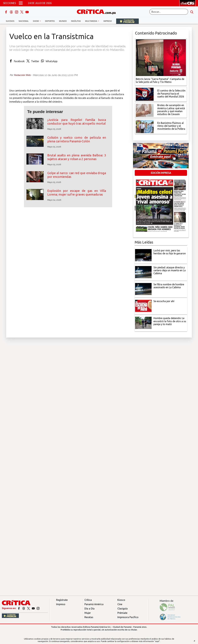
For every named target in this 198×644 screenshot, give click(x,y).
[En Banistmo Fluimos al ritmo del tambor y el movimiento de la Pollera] (145, 126)
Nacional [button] (24, 21)
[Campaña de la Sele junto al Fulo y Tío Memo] (161, 57)
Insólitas (76, 21)
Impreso (108, 21)
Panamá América (94, 604)
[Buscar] (169, 12)
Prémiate (122, 613)
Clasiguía (123, 609)
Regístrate (62, 600)
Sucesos (10, 21)
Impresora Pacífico (128, 617)
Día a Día (89, 609)
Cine (120, 604)
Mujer (88, 613)
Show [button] (36, 21)
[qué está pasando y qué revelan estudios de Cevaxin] (145, 110)
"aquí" (157, 641)
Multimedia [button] (91, 21)
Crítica (88, 600)
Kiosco (121, 600)
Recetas (89, 617)
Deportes (50, 21)
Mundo (63, 21)
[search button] (192, 12)
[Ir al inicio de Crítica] (98, 11)
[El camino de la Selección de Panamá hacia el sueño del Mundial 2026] (145, 94)
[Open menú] (21, 3)
